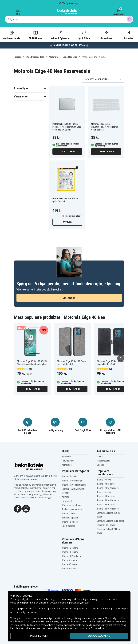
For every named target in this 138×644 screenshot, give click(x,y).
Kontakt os (67, 465)
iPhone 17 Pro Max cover (108, 488)
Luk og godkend (99, 636)
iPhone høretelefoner (71, 505)
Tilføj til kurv (67, 152)
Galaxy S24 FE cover (106, 525)
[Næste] (121, 358)
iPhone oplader (69, 514)
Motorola (53, 57)
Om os (100, 457)
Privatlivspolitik (104, 461)
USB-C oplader (68, 526)
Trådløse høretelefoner (72, 509)
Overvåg (67, 222)
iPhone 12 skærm (70, 548)
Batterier (129, 35)
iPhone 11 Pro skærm (72, 556)
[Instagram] (26, 509)
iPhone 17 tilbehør (70, 476)
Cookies (101, 465)
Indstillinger (39, 636)
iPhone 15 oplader (70, 522)
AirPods (66, 497)
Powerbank (106, 35)
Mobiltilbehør (35, 35)
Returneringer (68, 461)
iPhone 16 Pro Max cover (108, 500)
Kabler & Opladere (60, 35)
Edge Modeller (70, 57)
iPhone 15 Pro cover (106, 505)
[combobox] (69, 19)
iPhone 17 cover (104, 480)
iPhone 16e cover (105, 492)
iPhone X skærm (69, 560)
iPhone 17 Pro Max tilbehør (74, 485)
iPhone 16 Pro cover (106, 496)
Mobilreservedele (11, 35)
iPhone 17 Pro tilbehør (72, 481)
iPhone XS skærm (70, 564)
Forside (18, 57)
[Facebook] (18, 509)
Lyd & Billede (84, 35)
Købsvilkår (66, 457)
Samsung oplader (70, 518)
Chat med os (69, 298)
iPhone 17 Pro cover (106, 484)
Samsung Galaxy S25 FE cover (110, 521)
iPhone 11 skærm (70, 552)
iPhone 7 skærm (69, 569)
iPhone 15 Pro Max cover (108, 509)
